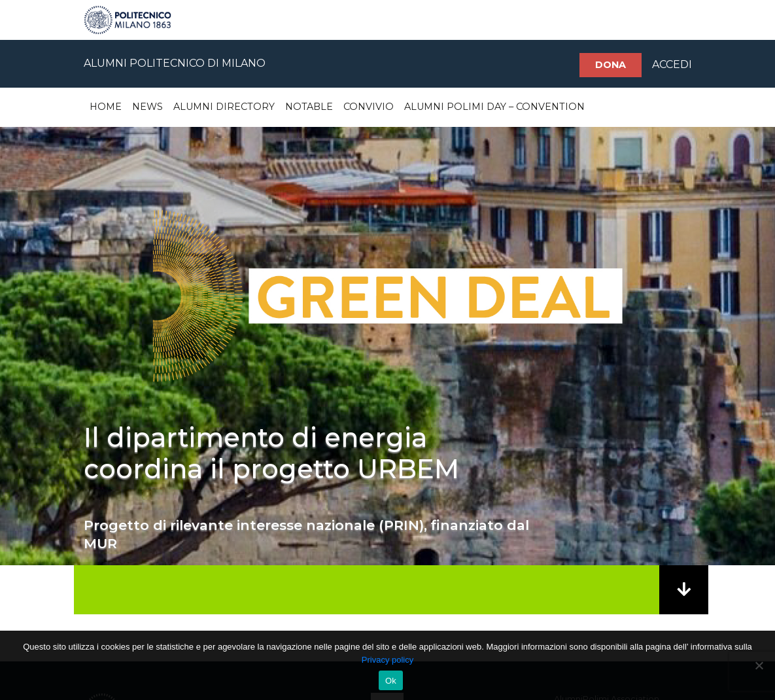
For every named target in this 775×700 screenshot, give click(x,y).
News (147, 107)
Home (106, 107)
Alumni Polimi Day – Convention (494, 107)
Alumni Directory (224, 107)
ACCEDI (672, 64)
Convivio (369, 107)
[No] (759, 665)
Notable (309, 107)
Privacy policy (387, 660)
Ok (391, 681)
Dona (611, 65)
